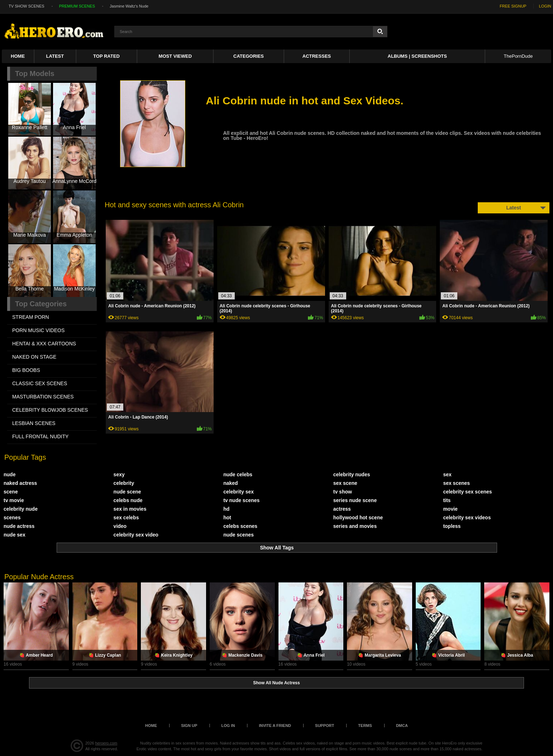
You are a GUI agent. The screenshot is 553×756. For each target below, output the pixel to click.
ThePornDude (518, 56)
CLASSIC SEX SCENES (40, 383)
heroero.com (106, 743)
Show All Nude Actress (276, 683)
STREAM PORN (31, 317)
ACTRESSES (317, 56)
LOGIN (545, 6)
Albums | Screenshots (417, 56)
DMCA (402, 726)
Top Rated (106, 56)
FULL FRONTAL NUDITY (40, 436)
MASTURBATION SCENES (43, 397)
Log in (228, 726)
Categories (249, 56)
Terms (365, 726)
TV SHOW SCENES (27, 6)
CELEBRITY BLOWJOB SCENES (50, 410)
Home (18, 56)
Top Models (35, 74)
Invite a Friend (275, 726)
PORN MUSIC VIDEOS (38, 330)
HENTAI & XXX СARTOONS (44, 344)
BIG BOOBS (26, 370)
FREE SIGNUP (513, 6)
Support (325, 726)
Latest (55, 56)
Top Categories (41, 304)
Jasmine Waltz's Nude (129, 6)
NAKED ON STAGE (34, 357)
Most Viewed (175, 56)
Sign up (189, 726)
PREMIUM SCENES (77, 6)
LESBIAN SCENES (34, 423)
